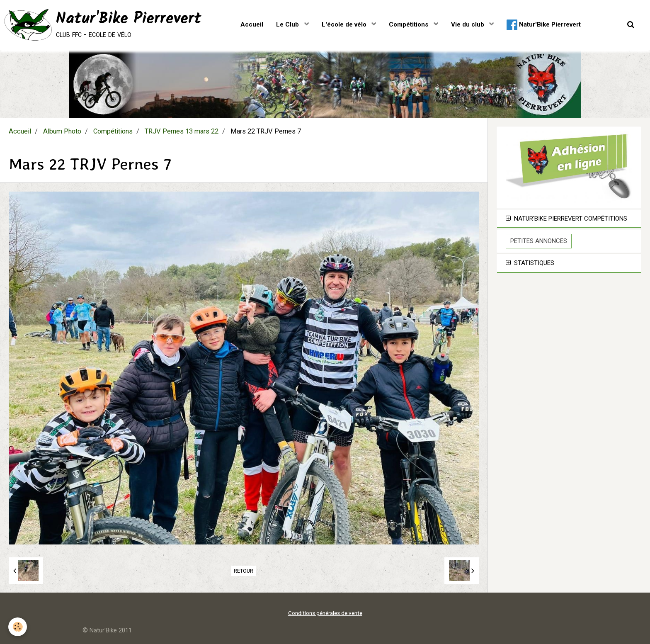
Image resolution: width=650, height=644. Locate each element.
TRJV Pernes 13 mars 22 (182, 131)
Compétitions (409, 24)
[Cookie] (18, 627)
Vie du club (468, 24)
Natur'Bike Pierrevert (544, 25)
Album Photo (62, 131)
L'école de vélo (345, 24)
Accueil (252, 24)
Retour (244, 571)
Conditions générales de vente (325, 613)
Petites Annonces (539, 241)
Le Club (288, 24)
